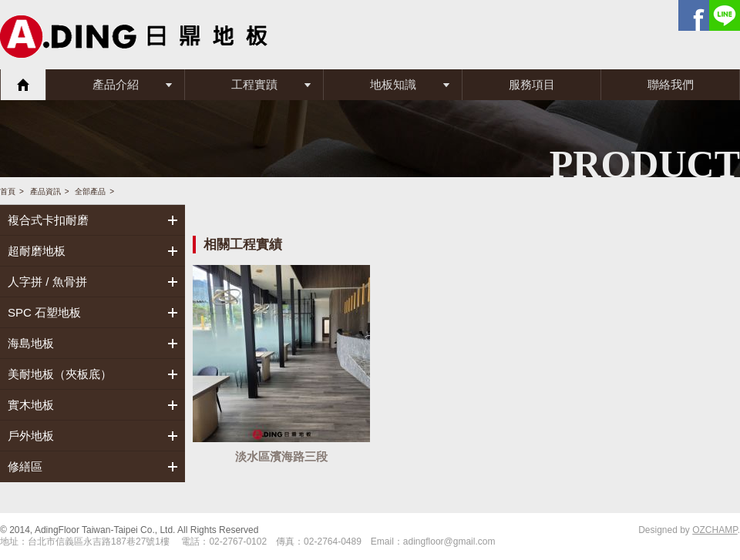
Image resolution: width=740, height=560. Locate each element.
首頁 (23, 85)
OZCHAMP (715, 530)
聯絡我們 (671, 84)
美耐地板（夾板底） (60, 374)
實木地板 (31, 405)
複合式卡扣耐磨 (48, 220)
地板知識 (393, 84)
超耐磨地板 (37, 251)
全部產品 (90, 191)
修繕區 (25, 466)
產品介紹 (116, 84)
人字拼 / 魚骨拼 (47, 282)
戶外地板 (31, 436)
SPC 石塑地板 (44, 312)
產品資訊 (45, 191)
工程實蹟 (254, 84)
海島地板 (31, 343)
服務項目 (532, 84)
